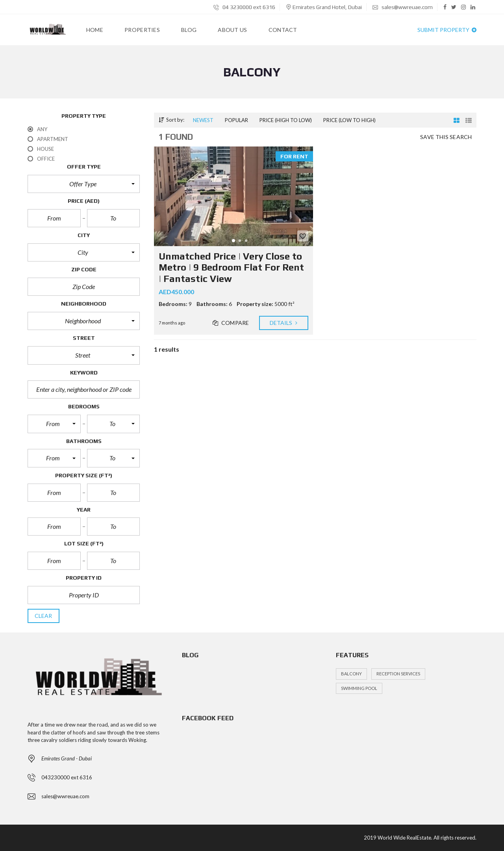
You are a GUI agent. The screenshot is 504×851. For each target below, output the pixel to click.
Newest (203, 120)
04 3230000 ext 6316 (244, 7)
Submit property (447, 30)
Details (284, 323)
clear (44, 616)
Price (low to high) (349, 120)
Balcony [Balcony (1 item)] (351, 674)
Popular (236, 120)
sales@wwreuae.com (403, 7)
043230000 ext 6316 (67, 777)
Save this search (446, 137)
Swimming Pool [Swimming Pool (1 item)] (359, 688)
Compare (231, 323)
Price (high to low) (286, 120)
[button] (84, 184)
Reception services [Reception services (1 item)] (398, 674)
